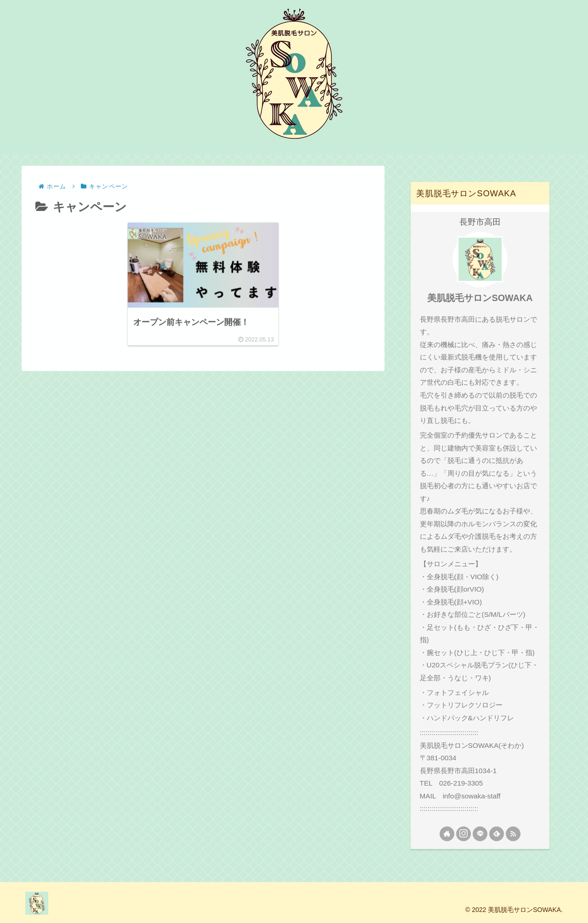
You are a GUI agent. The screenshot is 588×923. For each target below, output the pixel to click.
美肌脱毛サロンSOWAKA (480, 298)
